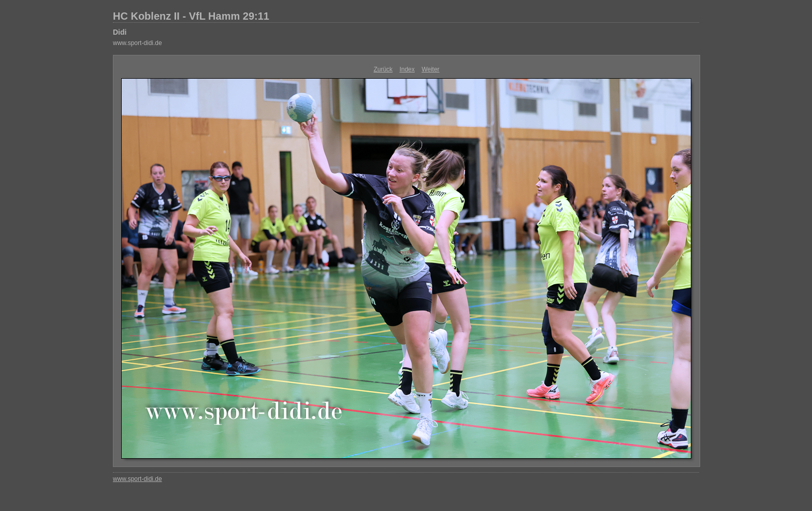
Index (407, 69)
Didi (120, 32)
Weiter (430, 69)
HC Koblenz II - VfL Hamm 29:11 (191, 16)
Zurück (383, 69)
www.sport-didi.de (137, 43)
